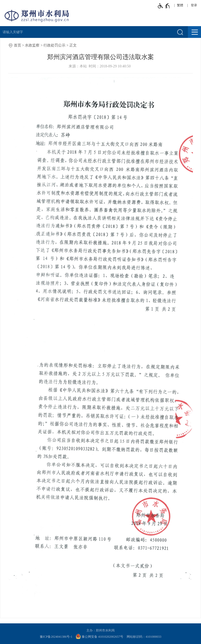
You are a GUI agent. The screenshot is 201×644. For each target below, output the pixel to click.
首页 (18, 45)
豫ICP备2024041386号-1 (56, 637)
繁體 (180, 5)
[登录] (195, 5)
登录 (194, 5)
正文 (73, 45)
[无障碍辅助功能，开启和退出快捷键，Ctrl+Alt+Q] (164, 6)
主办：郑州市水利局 (100, 630)
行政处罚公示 (54, 45)
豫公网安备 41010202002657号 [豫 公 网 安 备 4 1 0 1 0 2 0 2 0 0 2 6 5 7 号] (99, 636)
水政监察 (32, 45)
